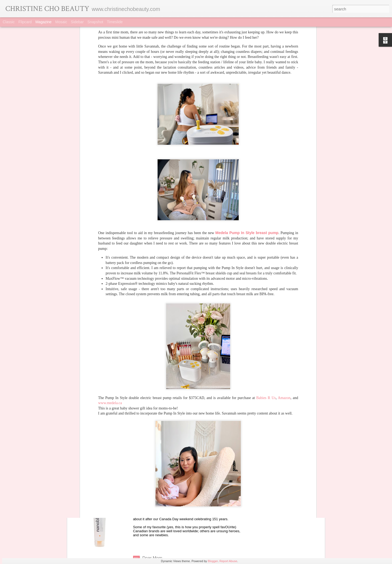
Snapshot (95, 22)
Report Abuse (228, 561)
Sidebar (77, 22)
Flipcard (25, 22)
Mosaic (61, 22)
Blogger (213, 561)
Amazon (284, 310)
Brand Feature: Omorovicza (169, 437)
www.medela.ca (110, 315)
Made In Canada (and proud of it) (174, 497)
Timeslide (115, 22)
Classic (9, 22)
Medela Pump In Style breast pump (247, 145)
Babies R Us (266, 310)
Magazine (44, 22)
